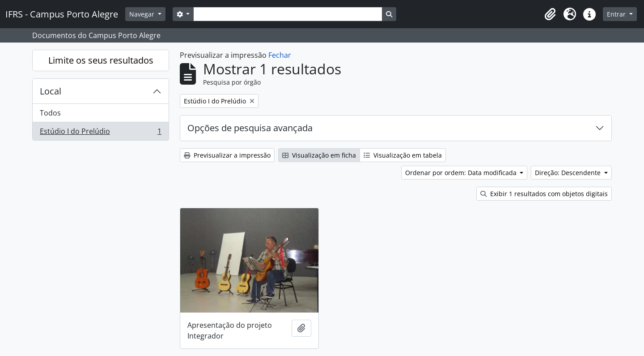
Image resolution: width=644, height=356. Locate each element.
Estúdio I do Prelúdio (100, 133)
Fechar (280, 55)
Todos (50, 113)
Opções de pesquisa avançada (250, 128)
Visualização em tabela (403, 155)
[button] (550, 14)
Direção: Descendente (569, 173)
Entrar (617, 14)
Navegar (143, 14)
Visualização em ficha (319, 155)
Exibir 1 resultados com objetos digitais (544, 194)
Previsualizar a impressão (227, 155)
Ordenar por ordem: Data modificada (462, 173)
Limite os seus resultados (101, 60)
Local (51, 91)
